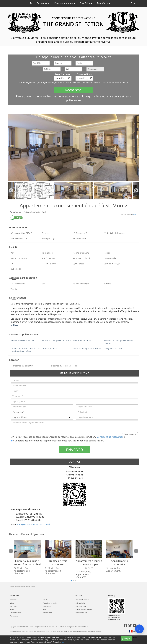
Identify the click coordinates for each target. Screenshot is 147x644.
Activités (46, 600)
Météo (12, 603)
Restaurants (14, 616)
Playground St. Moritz (114, 349)
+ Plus (14, 325)
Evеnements (47, 606)
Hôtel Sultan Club (81, 613)
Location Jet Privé (49, 349)
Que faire (86, 3)
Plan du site (68, 631)
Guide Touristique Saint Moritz (87, 349)
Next (136, 191)
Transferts (103, 3)
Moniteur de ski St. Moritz (22, 340)
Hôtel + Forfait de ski (82, 340)
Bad (44, 212)
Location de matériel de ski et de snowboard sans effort (25, 350)
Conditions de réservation (110, 437)
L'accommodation (64, 3)
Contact (99, 631)
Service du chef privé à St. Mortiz (57, 340)
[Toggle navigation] (133, 3)
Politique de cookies (80, 631)
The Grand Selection (82, 600)
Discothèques (47, 613)
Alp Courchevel (81, 606)
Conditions (91, 631)
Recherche (73, 90)
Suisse (27, 212)
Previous (11, 191)
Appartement (16, 212)
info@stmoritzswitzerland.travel (34, 524)
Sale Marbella (80, 603)
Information (14, 600)
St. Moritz (43, 3)
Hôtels (12, 609)
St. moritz (36, 212)
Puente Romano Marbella (84, 609)
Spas (44, 609)
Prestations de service (50, 603)
